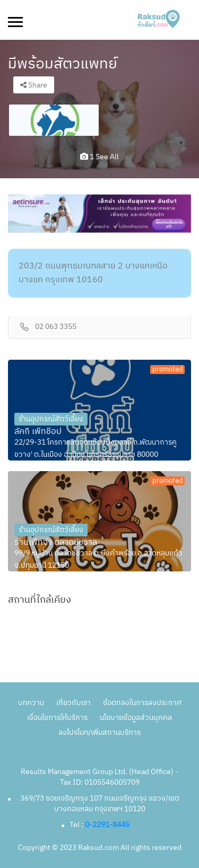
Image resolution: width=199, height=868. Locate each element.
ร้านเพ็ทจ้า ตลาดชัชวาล (56, 543)
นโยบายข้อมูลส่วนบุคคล (136, 718)
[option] (54, 120)
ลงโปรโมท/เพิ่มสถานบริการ (99, 732)
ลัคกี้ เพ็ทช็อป (38, 432)
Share (34, 85)
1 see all (99, 157)
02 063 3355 (56, 327)
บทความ (31, 703)
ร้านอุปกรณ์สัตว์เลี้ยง (51, 419)
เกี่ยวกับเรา (73, 703)
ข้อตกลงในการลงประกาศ (142, 703)
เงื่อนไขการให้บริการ (57, 718)
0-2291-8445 (107, 825)
